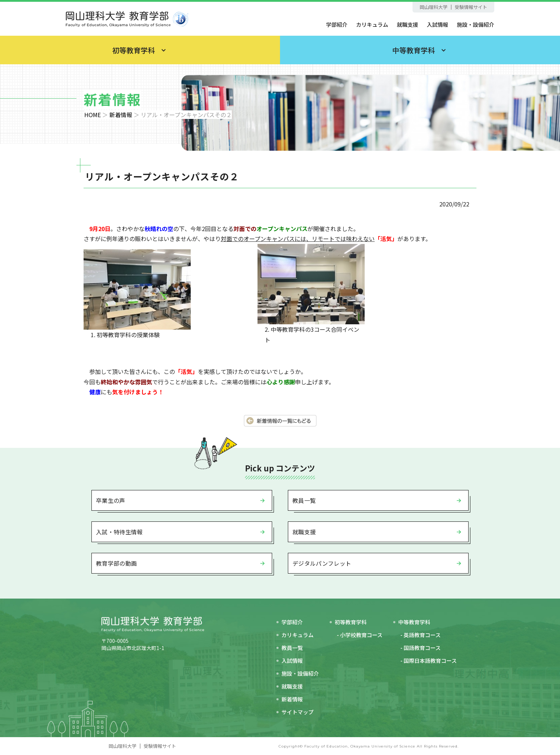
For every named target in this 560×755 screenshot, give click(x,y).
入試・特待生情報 (119, 532)
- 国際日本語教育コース (429, 661)
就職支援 (407, 24)
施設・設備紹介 (476, 24)
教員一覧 (304, 500)
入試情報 (437, 24)
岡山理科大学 (434, 7)
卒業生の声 (111, 500)
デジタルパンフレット (322, 563)
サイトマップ (297, 712)
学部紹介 (337, 24)
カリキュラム (372, 24)
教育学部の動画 (116, 563)
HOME (92, 115)
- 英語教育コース (421, 635)
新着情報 (121, 115)
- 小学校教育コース (360, 635)
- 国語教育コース (421, 648)
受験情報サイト (471, 7)
